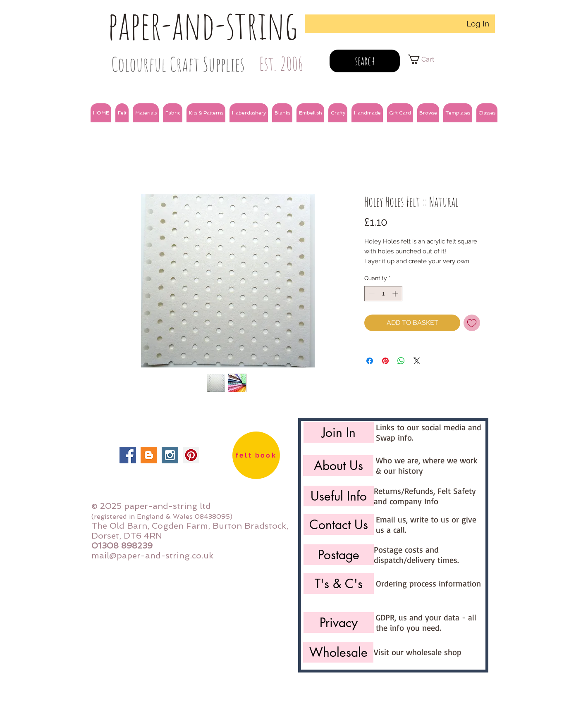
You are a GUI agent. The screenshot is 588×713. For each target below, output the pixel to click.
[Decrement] (371, 294)
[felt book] (256, 455)
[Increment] (396, 294)
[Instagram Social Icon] (170, 455)
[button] (122, 113)
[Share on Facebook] (370, 361)
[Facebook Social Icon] (128, 455)
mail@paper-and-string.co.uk (152, 556)
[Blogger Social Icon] (149, 455)
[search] (365, 61)
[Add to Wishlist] (472, 323)
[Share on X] (417, 361)
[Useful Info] (339, 496)
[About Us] (338, 465)
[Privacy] (339, 622)
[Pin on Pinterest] (385, 361)
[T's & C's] (339, 584)
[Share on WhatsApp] (401, 361)
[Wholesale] (338, 652)
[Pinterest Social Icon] (191, 455)
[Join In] (339, 432)
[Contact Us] (339, 525)
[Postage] (339, 555)
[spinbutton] (383, 294)
